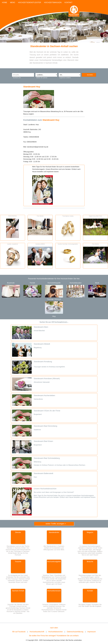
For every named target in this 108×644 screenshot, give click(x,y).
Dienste (18, 532)
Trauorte (18, 562)
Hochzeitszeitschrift (37, 632)
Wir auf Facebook (19, 632)
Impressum (92, 632)
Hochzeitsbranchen (55, 632)
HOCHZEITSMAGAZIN (53, 3)
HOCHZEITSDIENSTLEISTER (30, 3)
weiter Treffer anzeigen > (56, 524)
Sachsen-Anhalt (18, 591)
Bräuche (90, 562)
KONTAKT (68, 3)
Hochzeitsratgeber (54, 562)
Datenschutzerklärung (75, 632)
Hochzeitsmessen (54, 591)
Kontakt (90, 591)
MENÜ (13, 3)
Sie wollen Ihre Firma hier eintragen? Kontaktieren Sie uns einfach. (54, 636)
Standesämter (54, 532)
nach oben (54, 628)
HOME (5, 3)
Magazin (90, 532)
